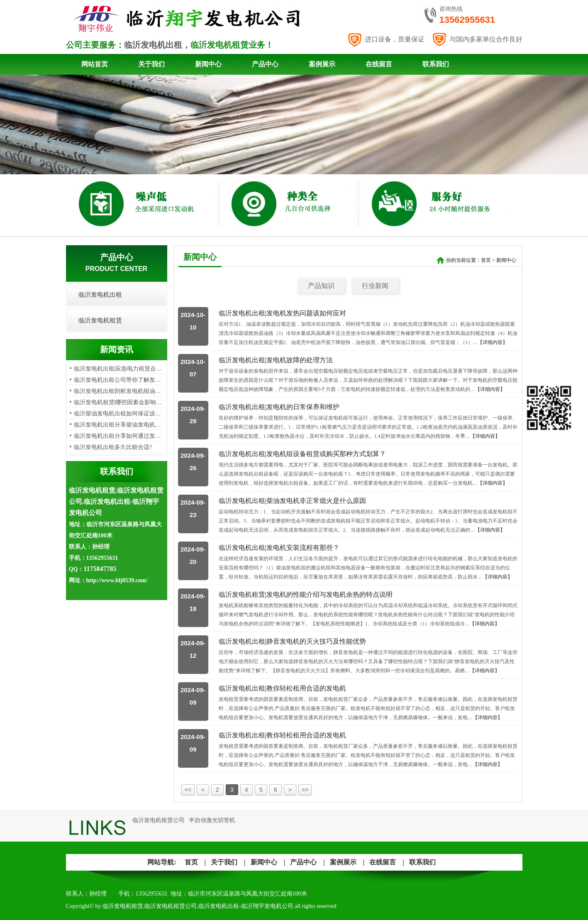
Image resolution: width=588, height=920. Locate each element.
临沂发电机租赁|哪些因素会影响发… (121, 402)
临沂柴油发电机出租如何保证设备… (120, 414)
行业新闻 (375, 286)
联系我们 (436, 64)
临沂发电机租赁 (100, 320)
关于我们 (151, 64)
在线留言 (379, 64)
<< (188, 790)
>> (305, 790)
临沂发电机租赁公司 (159, 820)
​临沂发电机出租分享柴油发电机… (117, 425)
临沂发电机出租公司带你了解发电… (120, 380)
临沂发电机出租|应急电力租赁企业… (121, 369)
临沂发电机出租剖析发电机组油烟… (120, 391)
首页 (486, 260)
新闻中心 (208, 64)
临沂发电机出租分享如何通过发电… (120, 436)
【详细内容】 (493, 342)
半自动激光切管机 (212, 820)
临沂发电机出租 (153, 45)
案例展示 (322, 64)
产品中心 (265, 64)
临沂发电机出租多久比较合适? (113, 447)
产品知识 (321, 286)
